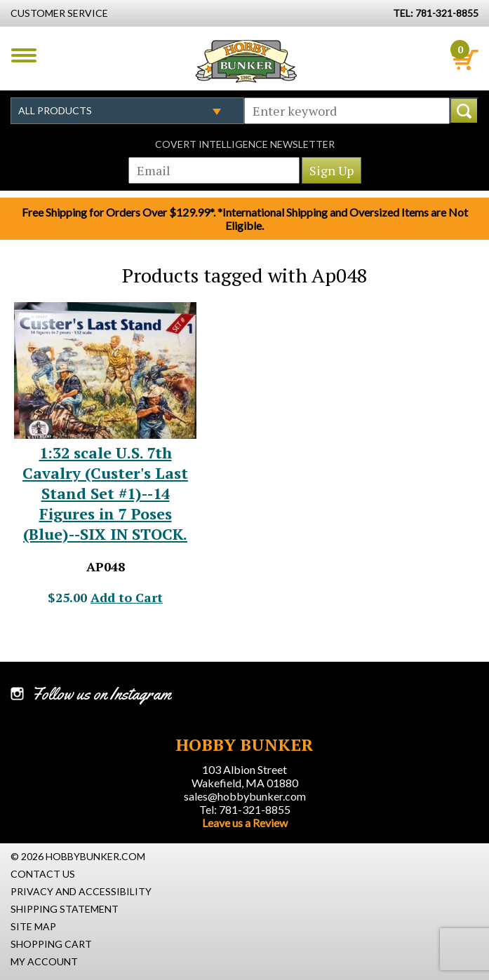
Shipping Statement (65, 909)
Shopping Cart (51, 944)
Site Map (33, 926)
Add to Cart (127, 597)
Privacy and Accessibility (81, 891)
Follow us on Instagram (101, 694)
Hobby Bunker (246, 61)
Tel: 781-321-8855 (245, 809)
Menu (24, 55)
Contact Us (43, 874)
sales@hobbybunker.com (245, 796)
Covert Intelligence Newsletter (245, 144)
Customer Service (59, 13)
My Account (44, 961)
